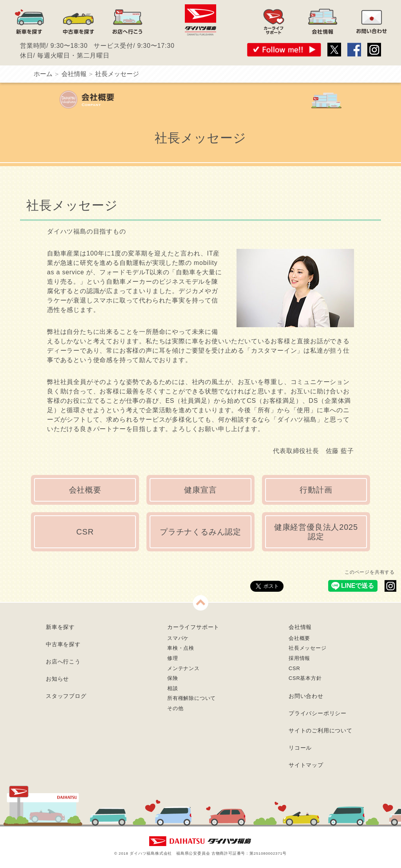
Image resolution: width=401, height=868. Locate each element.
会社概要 (85, 490)
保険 (173, 678)
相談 (173, 688)
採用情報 (299, 658)
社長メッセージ (308, 648)
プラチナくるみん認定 (200, 532)
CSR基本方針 (305, 678)
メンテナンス (183, 668)
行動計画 (316, 490)
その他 (175, 708)
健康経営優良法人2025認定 (316, 532)
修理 (173, 658)
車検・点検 (181, 648)
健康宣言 (200, 490)
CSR (85, 532)
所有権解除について (191, 698)
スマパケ (178, 638)
